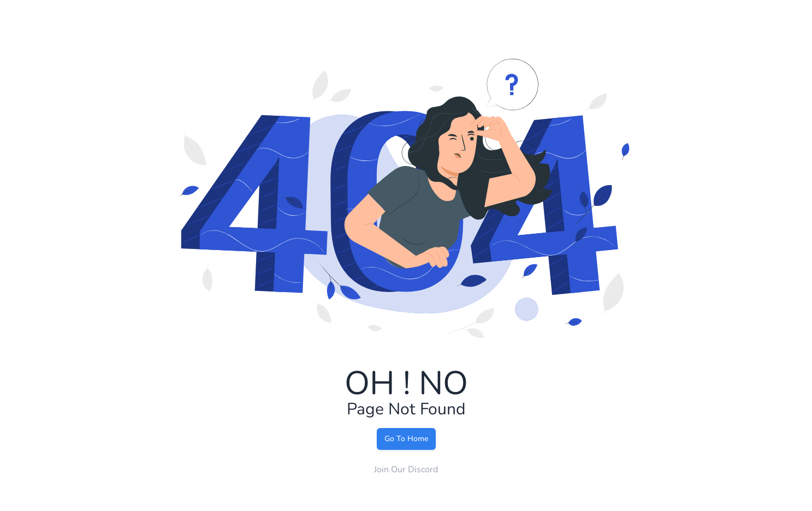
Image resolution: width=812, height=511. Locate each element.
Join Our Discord (406, 470)
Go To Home (406, 439)
